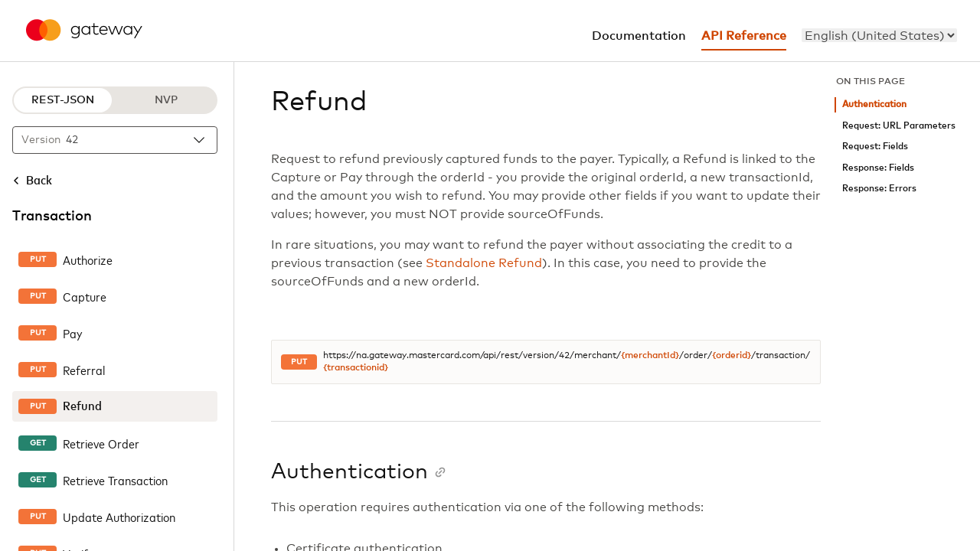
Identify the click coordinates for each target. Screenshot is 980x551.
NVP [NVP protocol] (166, 100)
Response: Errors (879, 189)
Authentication (874, 104)
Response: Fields (878, 168)
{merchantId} (650, 356)
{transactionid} (356, 368)
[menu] (879, 35)
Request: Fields (875, 147)
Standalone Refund (484, 263)
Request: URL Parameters (899, 126)
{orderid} (732, 356)
